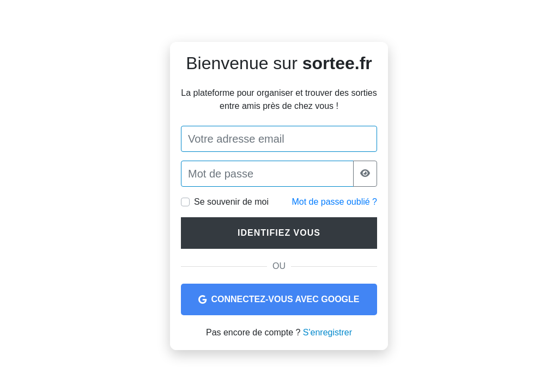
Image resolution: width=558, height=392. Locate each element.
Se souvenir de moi (231, 202)
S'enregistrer (327, 332)
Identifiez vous (279, 233)
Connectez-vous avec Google (279, 299)
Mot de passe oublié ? (334, 202)
